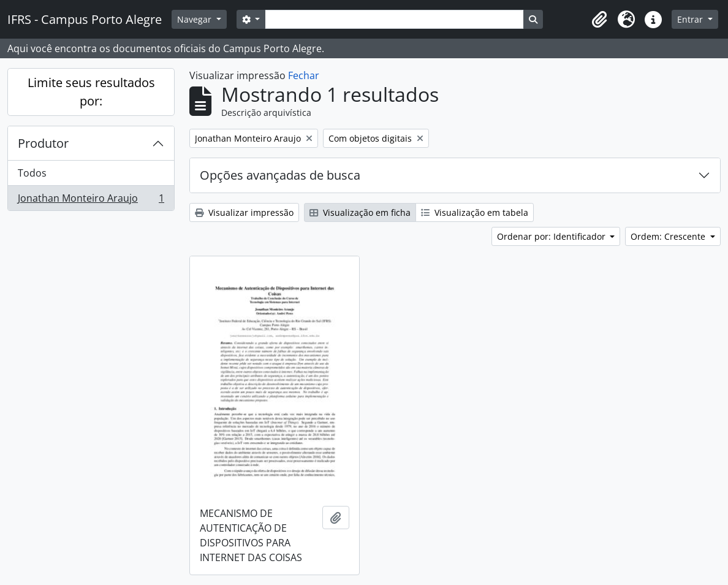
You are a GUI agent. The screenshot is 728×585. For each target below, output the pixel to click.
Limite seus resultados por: (91, 92)
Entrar (691, 19)
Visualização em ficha (360, 212)
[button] (599, 20)
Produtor (43, 143)
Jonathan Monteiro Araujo (91, 201)
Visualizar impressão (244, 212)
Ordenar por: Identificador (552, 236)
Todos (32, 173)
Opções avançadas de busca (280, 175)
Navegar (195, 19)
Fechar (304, 75)
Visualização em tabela (475, 212)
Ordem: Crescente (669, 236)
